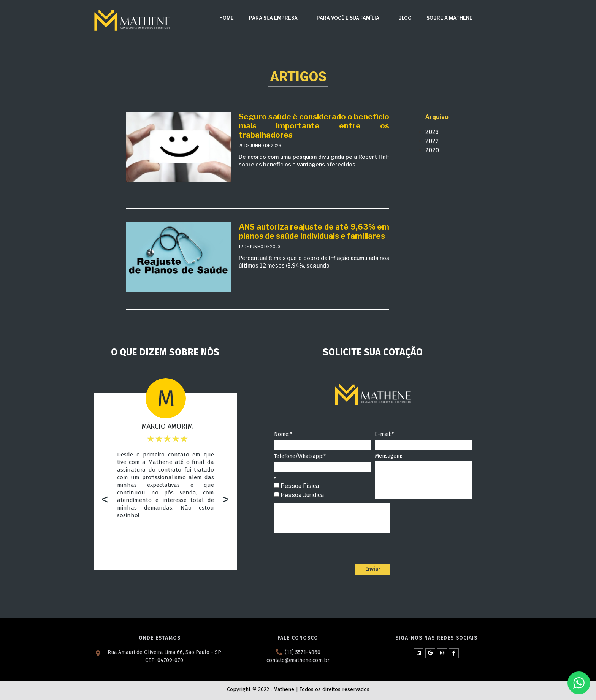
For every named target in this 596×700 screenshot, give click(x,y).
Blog (405, 18)
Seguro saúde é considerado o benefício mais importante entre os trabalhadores (314, 126)
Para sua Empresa (275, 18)
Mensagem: (388, 456)
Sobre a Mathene (449, 18)
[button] (105, 500)
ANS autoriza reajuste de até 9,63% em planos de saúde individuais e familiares (314, 231)
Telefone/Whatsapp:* (300, 457)
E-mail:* (384, 435)
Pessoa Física (300, 486)
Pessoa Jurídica (302, 495)
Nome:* (283, 435)
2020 (432, 150)
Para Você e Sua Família (350, 18)
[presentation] (332, 518)
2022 (432, 141)
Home (227, 18)
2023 (432, 132)
